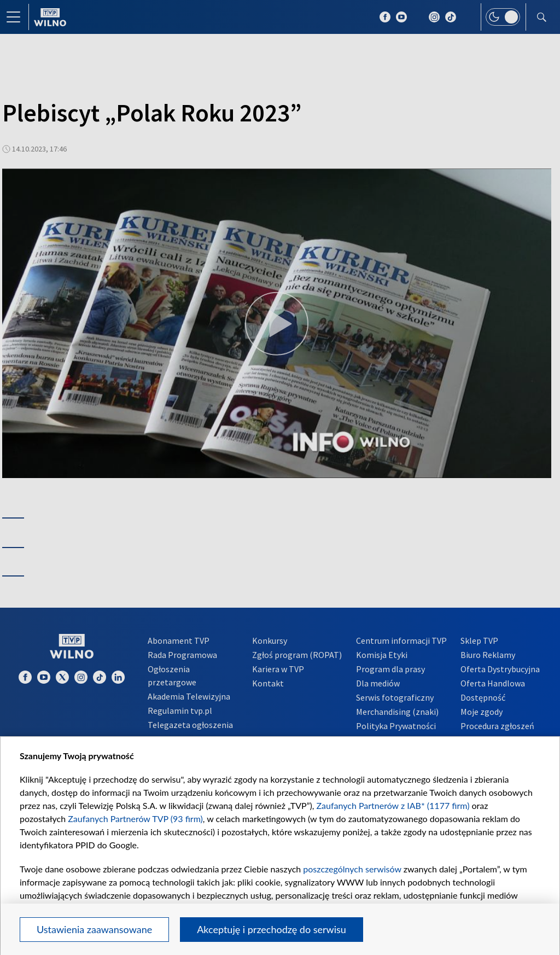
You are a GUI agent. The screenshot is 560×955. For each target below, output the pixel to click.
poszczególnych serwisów (352, 869)
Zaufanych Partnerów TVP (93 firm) (135, 819)
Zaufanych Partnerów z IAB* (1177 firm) (393, 805)
